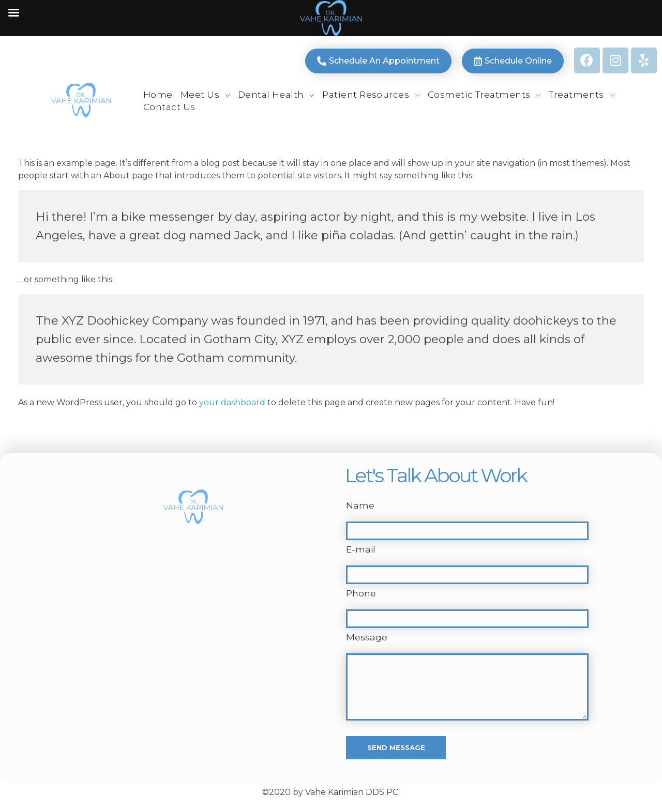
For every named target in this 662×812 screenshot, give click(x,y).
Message (367, 637)
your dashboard (232, 402)
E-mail (361, 549)
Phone (361, 593)
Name (360, 505)
